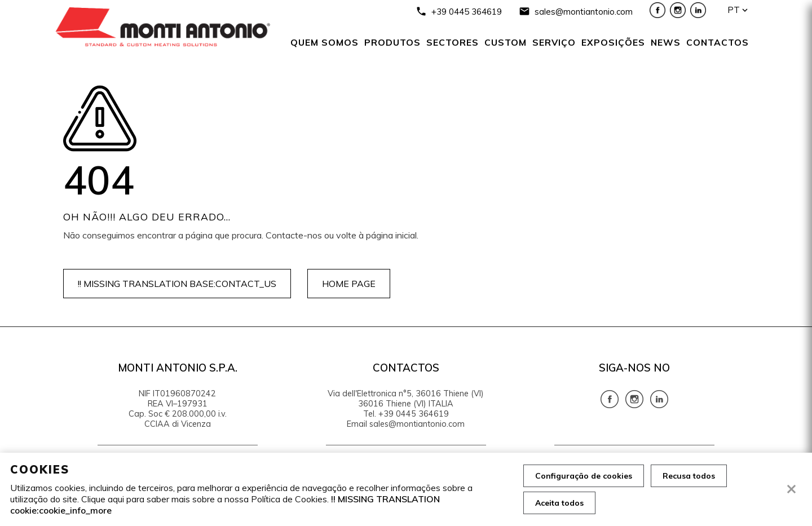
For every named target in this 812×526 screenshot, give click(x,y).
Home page (349, 284)
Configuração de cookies (584, 476)
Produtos (392, 42)
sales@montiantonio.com (584, 12)
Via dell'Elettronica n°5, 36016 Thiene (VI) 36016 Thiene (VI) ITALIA (406, 399)
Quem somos (325, 42)
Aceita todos (559, 503)
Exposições (613, 42)
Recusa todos (689, 476)
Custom (506, 42)
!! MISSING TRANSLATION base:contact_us (177, 284)
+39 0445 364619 (467, 12)
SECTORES (453, 42)
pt (734, 10)
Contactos (718, 42)
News (666, 42)
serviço (554, 42)
